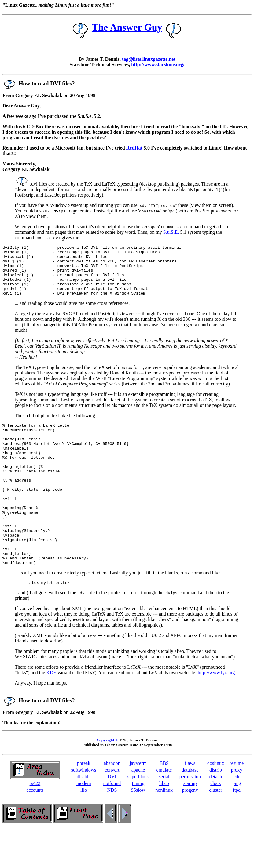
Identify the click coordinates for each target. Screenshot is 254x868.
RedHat (134, 148)
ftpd (237, 829)
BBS (164, 803)
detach (216, 816)
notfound (112, 823)
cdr (237, 816)
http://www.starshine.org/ (158, 65)
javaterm (138, 803)
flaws (190, 803)
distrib (216, 809)
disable (84, 816)
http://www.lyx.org (216, 712)
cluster (216, 829)
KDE (51, 712)
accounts (35, 829)
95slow (138, 829)
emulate (164, 809)
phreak (84, 803)
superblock (138, 816)
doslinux (216, 803)
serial (164, 816)
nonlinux (164, 829)
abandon (112, 803)
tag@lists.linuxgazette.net (149, 59)
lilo (84, 829)
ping (237, 823)
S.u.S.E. (171, 232)
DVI (112, 816)
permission (190, 816)
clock (216, 823)
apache (138, 809)
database (190, 809)
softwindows (84, 809)
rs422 (35, 823)
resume (237, 803)
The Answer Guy (127, 27)
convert (112, 809)
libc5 (164, 823)
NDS (112, 829)
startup (190, 823)
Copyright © (107, 779)
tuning (138, 823)
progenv (190, 829)
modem (84, 823)
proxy (237, 809)
